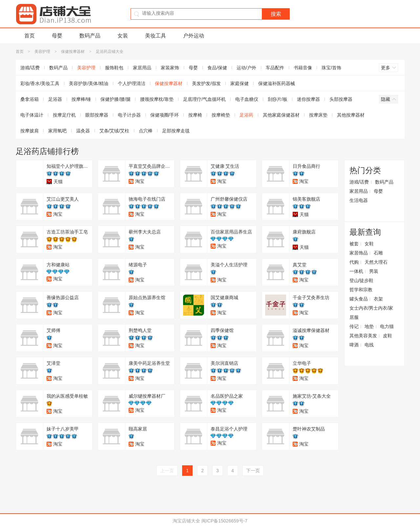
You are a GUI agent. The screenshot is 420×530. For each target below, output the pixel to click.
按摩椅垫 (221, 115)
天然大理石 (376, 262)
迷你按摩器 (308, 99)
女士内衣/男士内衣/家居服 (371, 313)
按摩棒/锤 (81, 99)
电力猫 (387, 326)
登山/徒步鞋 (362, 280)
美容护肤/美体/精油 (89, 83)
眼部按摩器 (97, 115)
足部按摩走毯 (176, 131)
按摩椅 (195, 115)
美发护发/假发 (206, 83)
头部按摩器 (341, 99)
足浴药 (246, 115)
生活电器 (359, 200)
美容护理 (42, 52)
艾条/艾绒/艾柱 (115, 131)
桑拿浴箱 (30, 99)
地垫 (369, 326)
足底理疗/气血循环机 (204, 99)
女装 (123, 36)
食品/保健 (217, 68)
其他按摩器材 (351, 115)
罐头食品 (359, 299)
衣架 (378, 299)
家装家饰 (170, 68)
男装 (374, 271)
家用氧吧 (57, 131)
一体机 (356, 271)
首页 (30, 36)
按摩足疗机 (64, 115)
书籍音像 (303, 68)
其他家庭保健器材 (281, 115)
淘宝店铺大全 (186, 521)
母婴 (57, 36)
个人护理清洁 (132, 83)
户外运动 (194, 36)
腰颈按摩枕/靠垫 (157, 99)
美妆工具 (156, 36)
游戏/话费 (30, 68)
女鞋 (369, 244)
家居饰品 (359, 253)
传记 (354, 326)
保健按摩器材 (73, 52)
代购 (354, 262)
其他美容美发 (363, 336)
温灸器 (83, 131)
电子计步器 (129, 115)
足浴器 (55, 99)
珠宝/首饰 (331, 68)
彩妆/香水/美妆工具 (40, 83)
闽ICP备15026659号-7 (224, 521)
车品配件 (275, 68)
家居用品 (142, 68)
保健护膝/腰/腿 (115, 99)
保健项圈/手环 (165, 115)
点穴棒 (146, 131)
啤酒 (354, 345)
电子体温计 (32, 115)
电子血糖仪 (247, 99)
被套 (354, 244)
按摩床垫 (318, 115)
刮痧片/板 (278, 99)
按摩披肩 (30, 131)
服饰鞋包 (114, 68)
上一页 (167, 471)
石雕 (378, 253)
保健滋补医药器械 (277, 83)
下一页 (253, 471)
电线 (369, 345)
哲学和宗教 (361, 290)
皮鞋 (388, 336)
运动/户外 (246, 68)
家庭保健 (240, 83)
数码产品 (90, 36)
